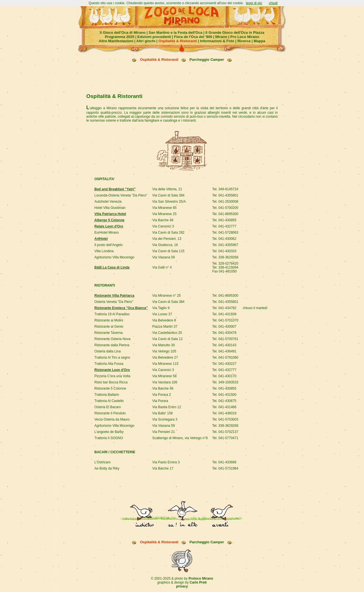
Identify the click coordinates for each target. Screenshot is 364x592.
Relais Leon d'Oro (109, 205)
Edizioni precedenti (154, 37)
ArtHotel (101, 218)
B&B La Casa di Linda (112, 246)
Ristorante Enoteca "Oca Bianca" (121, 287)
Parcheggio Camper (207, 60)
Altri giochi (146, 41)
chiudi (273, 3)
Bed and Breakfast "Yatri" (115, 168)
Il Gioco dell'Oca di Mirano (123, 33)
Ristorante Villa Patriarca (114, 274)
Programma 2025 (120, 37)
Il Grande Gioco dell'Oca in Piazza (235, 33)
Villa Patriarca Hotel (110, 193)
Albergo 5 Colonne (109, 199)
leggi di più (254, 3)
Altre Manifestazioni (116, 41)
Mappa (259, 41)
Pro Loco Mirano (245, 37)
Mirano (221, 37)
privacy (182, 545)
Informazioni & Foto (217, 41)
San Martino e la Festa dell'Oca (176, 33)
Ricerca (244, 41)
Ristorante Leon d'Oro (112, 349)
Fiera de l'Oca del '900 (193, 37)
